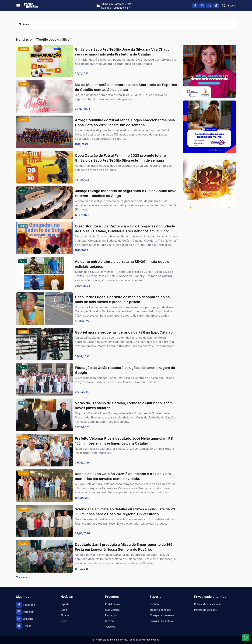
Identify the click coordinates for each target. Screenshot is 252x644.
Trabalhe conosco (160, 610)
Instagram (25, 612)
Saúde (64, 621)
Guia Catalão (112, 610)
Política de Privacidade (208, 604)
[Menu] (18, 6)
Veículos (110, 627)
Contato (154, 604)
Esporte (65, 604)
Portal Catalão (113, 604)
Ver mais (21, 577)
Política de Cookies (205, 610)
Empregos (111, 615)
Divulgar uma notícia (161, 621)
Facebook (26, 605)
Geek (64, 610)
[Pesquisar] (229, 6)
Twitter (24, 626)
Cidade (65, 615)
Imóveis (110, 621)
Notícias (24, 24)
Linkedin (24, 619)
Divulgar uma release (162, 615)
